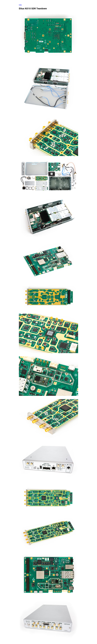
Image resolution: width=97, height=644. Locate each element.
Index (20, 5)
